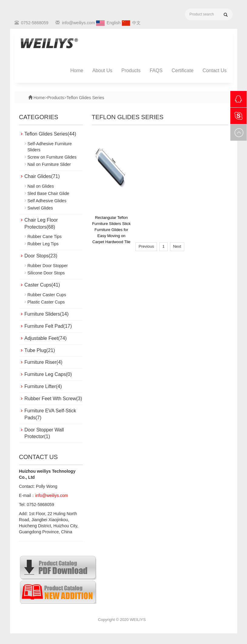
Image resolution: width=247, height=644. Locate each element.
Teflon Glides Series (85, 98)
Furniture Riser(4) (43, 362)
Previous (146, 246)
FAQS (156, 70)
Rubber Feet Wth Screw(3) (53, 399)
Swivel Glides (40, 208)
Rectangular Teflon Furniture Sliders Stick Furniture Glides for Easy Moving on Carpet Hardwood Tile (111, 230)
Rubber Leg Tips (43, 244)
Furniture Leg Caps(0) (48, 374)
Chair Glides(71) (42, 176)
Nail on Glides (41, 186)
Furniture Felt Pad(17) (48, 326)
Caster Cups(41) (42, 285)
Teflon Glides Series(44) (50, 134)
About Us (102, 70)
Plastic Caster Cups (46, 302)
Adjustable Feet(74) (46, 338)
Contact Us (214, 70)
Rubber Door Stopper (48, 266)
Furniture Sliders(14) (47, 314)
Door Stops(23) (41, 256)
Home (77, 70)
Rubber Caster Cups (47, 295)
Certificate (182, 70)
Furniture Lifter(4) (43, 386)
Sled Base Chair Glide (48, 193)
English (114, 23)
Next (177, 246)
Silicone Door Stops (46, 273)
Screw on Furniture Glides (52, 157)
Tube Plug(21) (40, 350)
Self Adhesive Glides (47, 201)
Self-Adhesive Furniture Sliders (50, 147)
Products (131, 70)
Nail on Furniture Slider (49, 164)
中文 (136, 23)
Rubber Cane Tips (45, 236)
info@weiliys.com (78, 23)
